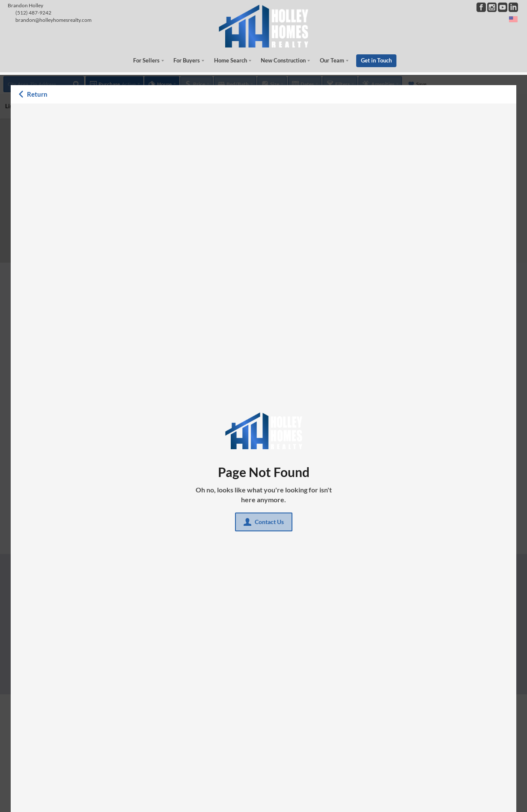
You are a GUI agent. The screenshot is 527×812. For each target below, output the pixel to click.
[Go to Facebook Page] (481, 7)
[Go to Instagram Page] (492, 7)
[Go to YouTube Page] (503, 7)
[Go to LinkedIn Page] (513, 7)
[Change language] (513, 19)
